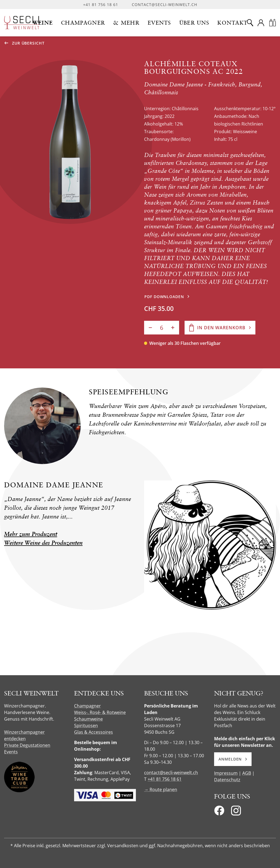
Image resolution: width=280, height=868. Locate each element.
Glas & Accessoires (94, 732)
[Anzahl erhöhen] (173, 328)
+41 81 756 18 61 (101, 5)
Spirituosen (86, 726)
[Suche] (250, 23)
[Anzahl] (162, 328)
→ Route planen (161, 790)
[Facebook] (219, 812)
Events (11, 752)
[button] (43, 23)
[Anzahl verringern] (150, 328)
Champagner (87, 706)
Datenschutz (227, 780)
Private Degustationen (27, 745)
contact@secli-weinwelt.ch (164, 5)
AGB (247, 773)
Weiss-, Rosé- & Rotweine (100, 712)
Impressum (226, 773)
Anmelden (233, 759)
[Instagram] (236, 812)
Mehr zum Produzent (31, 534)
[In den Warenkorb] (220, 328)
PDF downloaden (164, 297)
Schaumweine (88, 719)
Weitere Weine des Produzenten (43, 543)
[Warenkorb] (272, 23)
